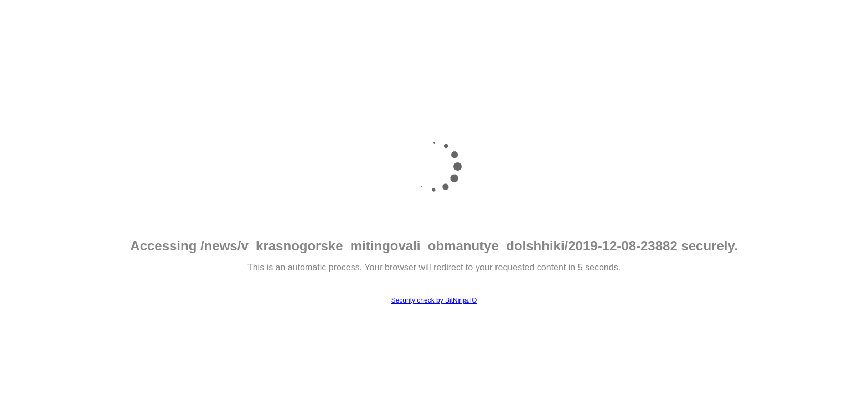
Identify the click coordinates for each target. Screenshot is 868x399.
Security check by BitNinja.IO (434, 300)
